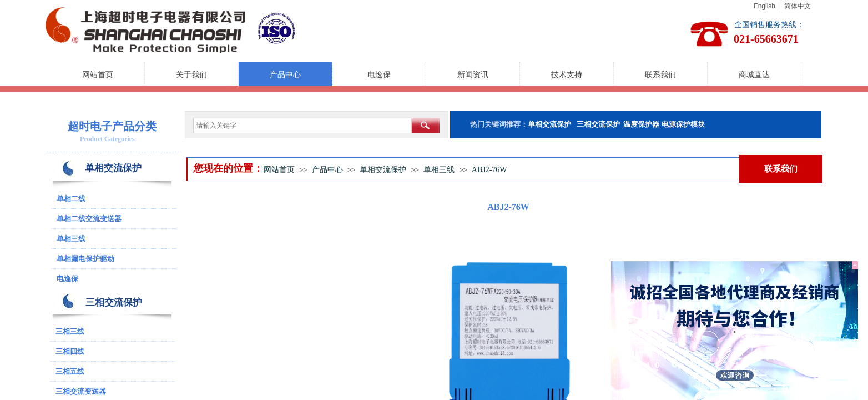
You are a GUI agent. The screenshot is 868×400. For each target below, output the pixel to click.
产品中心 (285, 75)
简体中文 (798, 6)
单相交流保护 (383, 170)
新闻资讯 (473, 75)
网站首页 (98, 75)
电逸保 (379, 75)
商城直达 (754, 75)
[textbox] (302, 126)
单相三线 (439, 170)
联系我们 (660, 75)
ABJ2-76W (489, 170)
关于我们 (191, 75)
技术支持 (567, 75)
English (764, 6)
